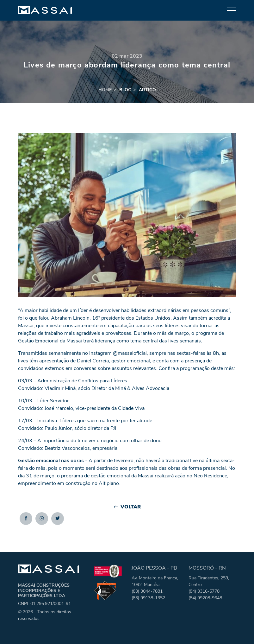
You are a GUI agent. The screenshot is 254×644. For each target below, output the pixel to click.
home (105, 90)
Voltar (127, 507)
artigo (147, 90)
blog (125, 90)
